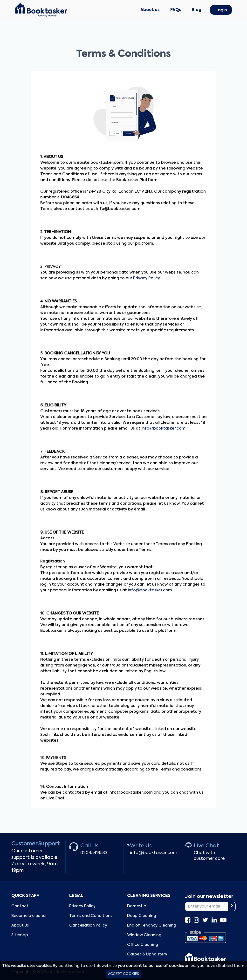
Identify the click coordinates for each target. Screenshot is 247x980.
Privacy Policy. (147, 278)
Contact (20, 906)
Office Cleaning (143, 945)
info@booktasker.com (163, 429)
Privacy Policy (82, 906)
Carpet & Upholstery (147, 954)
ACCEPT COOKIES (123, 974)
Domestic (137, 906)
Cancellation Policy (88, 926)
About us (150, 10)
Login (221, 10)
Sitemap (20, 935)
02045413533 (94, 853)
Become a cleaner (29, 916)
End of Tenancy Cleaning (152, 926)
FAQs (176, 10)
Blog (197, 10)
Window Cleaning (144, 935)
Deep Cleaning (142, 916)
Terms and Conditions (91, 916)
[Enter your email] (207, 907)
